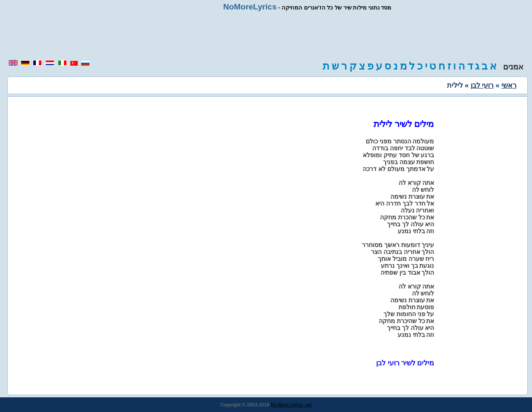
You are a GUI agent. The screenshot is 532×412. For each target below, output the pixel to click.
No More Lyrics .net (291, 405)
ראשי (509, 85)
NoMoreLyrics (250, 7)
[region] (266, 35)
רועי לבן (482, 85)
